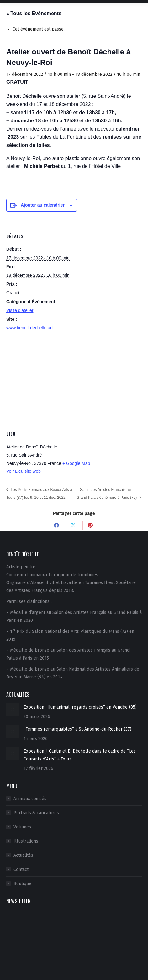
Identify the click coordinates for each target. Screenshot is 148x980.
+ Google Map (76, 463)
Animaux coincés (30, 799)
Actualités (23, 855)
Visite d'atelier (20, 310)
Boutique (22, 884)
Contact (21, 869)
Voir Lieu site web (24, 471)
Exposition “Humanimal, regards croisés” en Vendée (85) (80, 707)
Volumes (22, 827)
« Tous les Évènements (34, 13)
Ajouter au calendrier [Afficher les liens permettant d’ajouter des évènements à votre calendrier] (43, 205)
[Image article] (13, 710)
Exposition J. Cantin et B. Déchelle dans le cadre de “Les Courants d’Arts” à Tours (80, 755)
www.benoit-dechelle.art (30, 328)
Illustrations (26, 841)
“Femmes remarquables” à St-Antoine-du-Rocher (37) (77, 729)
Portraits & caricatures (36, 813)
